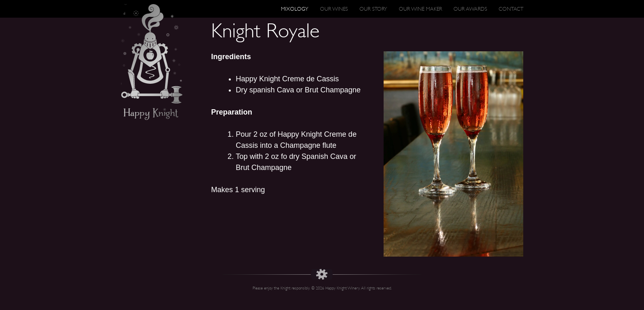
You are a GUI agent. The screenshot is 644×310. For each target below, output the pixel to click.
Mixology (295, 9)
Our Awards (470, 9)
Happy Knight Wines (152, 62)
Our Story (373, 9)
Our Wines (334, 9)
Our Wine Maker (420, 9)
